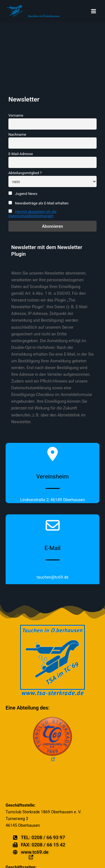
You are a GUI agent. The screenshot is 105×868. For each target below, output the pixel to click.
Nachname (17, 134)
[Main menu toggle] (94, 11)
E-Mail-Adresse (21, 154)
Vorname (16, 115)
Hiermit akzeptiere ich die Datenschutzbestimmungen (32, 214)
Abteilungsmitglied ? (25, 173)
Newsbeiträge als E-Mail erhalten (38, 203)
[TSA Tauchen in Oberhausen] (33, 11)
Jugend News (23, 194)
